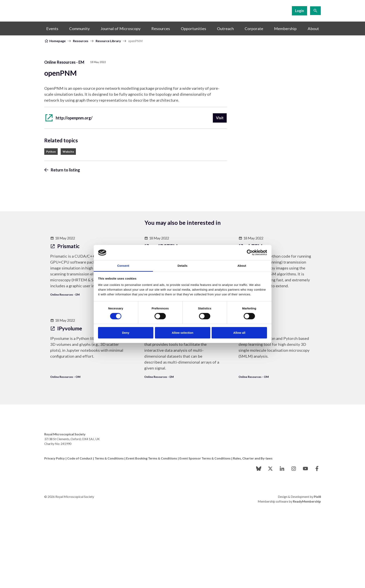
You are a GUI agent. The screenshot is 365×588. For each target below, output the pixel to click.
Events (52, 28)
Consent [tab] (123, 266)
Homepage (58, 41)
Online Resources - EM (64, 62)
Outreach (225, 28)
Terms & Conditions (109, 458)
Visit (220, 118)
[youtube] (305, 469)
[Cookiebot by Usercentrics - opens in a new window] (250, 252)
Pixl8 (317, 497)
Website (68, 152)
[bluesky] (259, 469)
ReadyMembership (307, 501)
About (313, 28)
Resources (161, 28)
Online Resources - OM (65, 377)
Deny (126, 333)
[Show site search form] (315, 11)
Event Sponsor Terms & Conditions (205, 458)
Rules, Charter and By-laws (253, 458)
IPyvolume (66, 328)
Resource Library (108, 41)
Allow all (239, 333)
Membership (285, 28)
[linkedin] (282, 469)
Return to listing (65, 170)
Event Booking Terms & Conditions (152, 458)
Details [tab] (183, 266)
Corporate (254, 28)
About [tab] (242, 266)
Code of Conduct (80, 458)
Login (299, 11)
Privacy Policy (55, 458)
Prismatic (65, 246)
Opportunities (193, 28)
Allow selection (182, 333)
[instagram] (294, 469)
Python (51, 152)
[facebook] (317, 469)
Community (79, 28)
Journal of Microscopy (121, 28)
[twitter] (270, 469)
